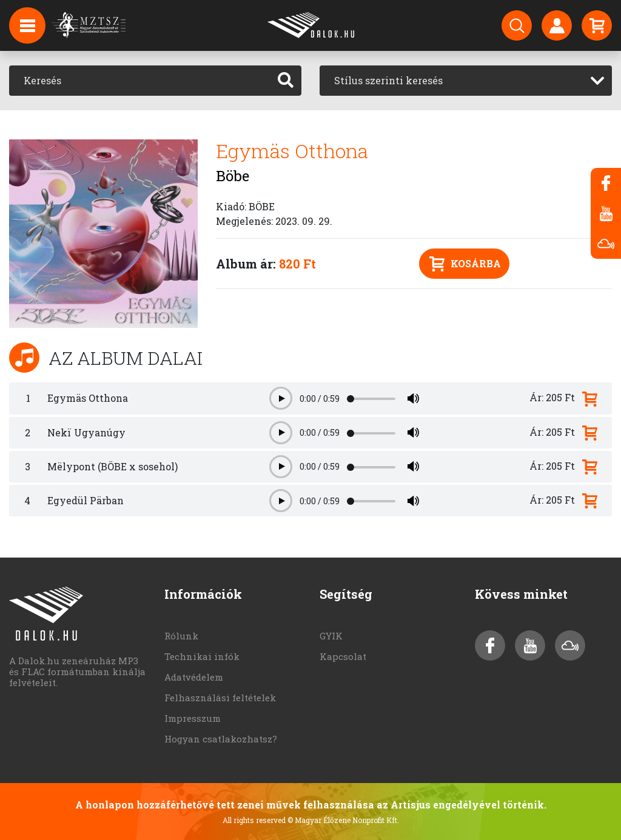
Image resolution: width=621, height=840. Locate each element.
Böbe (233, 176)
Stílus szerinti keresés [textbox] (388, 80)
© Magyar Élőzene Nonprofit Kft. (343, 820)
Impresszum (193, 718)
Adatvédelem (194, 677)
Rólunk (181, 636)
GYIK (331, 636)
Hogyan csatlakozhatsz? (221, 739)
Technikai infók (202, 656)
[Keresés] (140, 81)
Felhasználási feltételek (220, 698)
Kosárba (465, 264)
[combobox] (466, 81)
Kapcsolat (343, 656)
